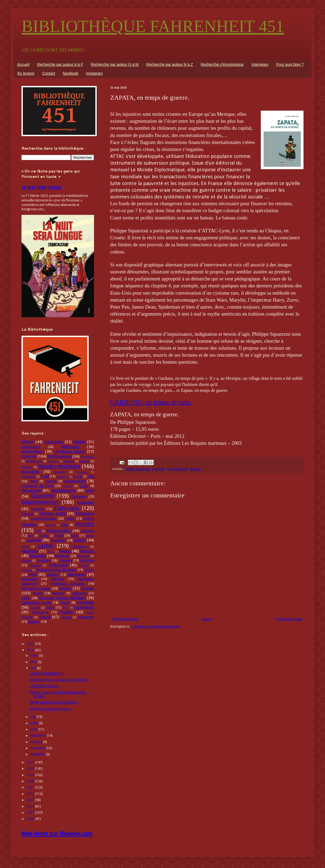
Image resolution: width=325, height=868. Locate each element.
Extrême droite (53, 513)
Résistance (29, 579)
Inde (38, 531)
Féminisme (85, 513)
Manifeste (30, 551)
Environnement (178, 469)
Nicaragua (83, 556)
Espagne (37, 509)
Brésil (45, 476)
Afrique (28, 442)
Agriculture (54, 442)
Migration (38, 556)
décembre (38, 754)
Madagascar (80, 547)
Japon (90, 536)
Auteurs (27, 467)
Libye (25, 547)
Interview (87, 531)
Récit (33, 574)
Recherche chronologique (222, 64)
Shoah (65, 603)
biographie (30, 472)
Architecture (34, 461)
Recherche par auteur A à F (60, 64)
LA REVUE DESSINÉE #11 (47, 674)
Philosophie (58, 565)
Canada (78, 477)
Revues (65, 588)
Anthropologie (59, 456)
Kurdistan (58, 540)
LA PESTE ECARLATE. (44, 686)
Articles (85, 461)
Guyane (50, 525)
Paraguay (35, 565)
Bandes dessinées (138, 469)
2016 (31, 650)
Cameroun (63, 477)
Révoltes (58, 579)
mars (35, 656)
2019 (31, 775)
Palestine (65, 560)
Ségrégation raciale (36, 603)
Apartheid (87, 457)
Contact (49, 73)
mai (34, 668)
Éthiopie (27, 514)
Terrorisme (40, 612)
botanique (29, 477)
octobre (37, 742)
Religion (53, 575)
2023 (31, 800)
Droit (90, 490)
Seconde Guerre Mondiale (62, 598)
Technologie (84, 607)
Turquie (66, 617)
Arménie (69, 461)
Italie (75, 536)
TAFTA (66, 608)
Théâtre (66, 612)
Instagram (94, 73)
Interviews (260, 64)
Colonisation (75, 481)
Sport (50, 607)
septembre (39, 736)
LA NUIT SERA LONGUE (41, 187)
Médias (65, 551)
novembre (38, 748)
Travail (45, 617)
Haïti (64, 525)
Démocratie (31, 490)
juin (33, 717)
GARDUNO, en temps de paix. (151, 402)
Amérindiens (32, 451)
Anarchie (29, 456)
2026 (31, 819)
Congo (67, 486)
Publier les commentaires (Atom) (155, 627)
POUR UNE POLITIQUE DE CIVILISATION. (59, 680)
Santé (26, 598)
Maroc (51, 551)
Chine (33, 481)
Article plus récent (124, 619)
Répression (76, 574)
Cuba (84, 486)
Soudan (35, 608)
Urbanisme (86, 617)
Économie (159, 469)
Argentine (53, 461)
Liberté (80, 540)
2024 (31, 806)
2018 (31, 769)
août (34, 729)
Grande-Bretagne (43, 519)
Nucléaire (44, 560)
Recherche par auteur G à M (115, 64)
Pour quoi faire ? (290, 64)
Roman (88, 588)
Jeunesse (34, 540)
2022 (31, 794)
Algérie (79, 442)
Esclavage (86, 502)
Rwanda (58, 593)
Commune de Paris (37, 486)
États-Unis (67, 508)
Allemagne (70, 447)
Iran (31, 536)
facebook (71, 73)
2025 (31, 813)
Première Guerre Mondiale (56, 570)
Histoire (85, 524)
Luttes (46, 546)
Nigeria (26, 561)
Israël (59, 536)
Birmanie (82, 472)
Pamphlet (87, 560)
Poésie (84, 565)
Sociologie (85, 602)
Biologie (60, 472)
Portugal (26, 570)
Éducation (79, 497)
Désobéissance (64, 490)
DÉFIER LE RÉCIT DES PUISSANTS (53, 703)
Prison (89, 570)
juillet (35, 723)
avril (34, 662)
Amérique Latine (70, 451)
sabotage (79, 593)
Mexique (195, 469)
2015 (31, 644)
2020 (31, 781)
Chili (91, 476)
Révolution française (68, 584)
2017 (31, 762)
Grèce (70, 519)
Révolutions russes (36, 588)
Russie (38, 593)
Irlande (44, 536)
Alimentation (31, 447)
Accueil (23, 64)
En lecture (26, 73)
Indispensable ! (59, 531)
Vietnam (34, 622)
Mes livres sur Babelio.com (57, 834)
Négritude (62, 556)
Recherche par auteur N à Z (170, 64)
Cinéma (51, 481)
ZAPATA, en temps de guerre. (50, 709)
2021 (31, 787)
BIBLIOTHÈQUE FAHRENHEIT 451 (153, 26)
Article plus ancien (289, 619)
